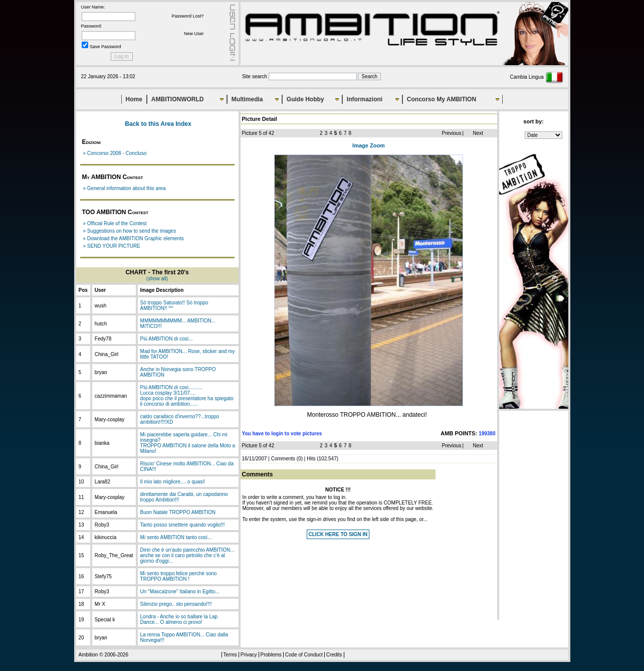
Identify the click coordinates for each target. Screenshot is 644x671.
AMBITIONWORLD (178, 99)
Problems (271, 655)
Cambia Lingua (536, 77)
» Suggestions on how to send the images (130, 231)
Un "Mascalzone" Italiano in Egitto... (180, 592)
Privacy (249, 655)
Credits (334, 655)
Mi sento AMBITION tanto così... (176, 537)
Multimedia (247, 99)
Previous (452, 133)
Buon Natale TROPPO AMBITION (178, 512)
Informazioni (365, 99)
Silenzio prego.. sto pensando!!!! (176, 604)
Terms (230, 655)
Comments (283, 459)
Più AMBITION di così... (167, 339)
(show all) (157, 279)
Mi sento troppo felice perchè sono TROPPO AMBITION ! (179, 576)
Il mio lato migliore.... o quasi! (173, 482)
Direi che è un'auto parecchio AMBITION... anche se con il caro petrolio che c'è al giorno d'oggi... (187, 555)
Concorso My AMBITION (442, 99)
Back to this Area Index (158, 124)
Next (478, 133)
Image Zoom (369, 145)
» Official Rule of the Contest (115, 223)
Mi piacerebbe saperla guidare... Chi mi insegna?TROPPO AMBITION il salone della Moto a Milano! (188, 443)
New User (194, 34)
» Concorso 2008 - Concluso (115, 153)
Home (134, 99)
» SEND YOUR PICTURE (112, 246)
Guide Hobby (305, 99)
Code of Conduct (304, 655)
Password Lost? (187, 16)
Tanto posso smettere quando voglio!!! (183, 525)
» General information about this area (125, 188)
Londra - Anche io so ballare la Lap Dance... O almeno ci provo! (179, 619)
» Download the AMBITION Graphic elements (134, 238)
